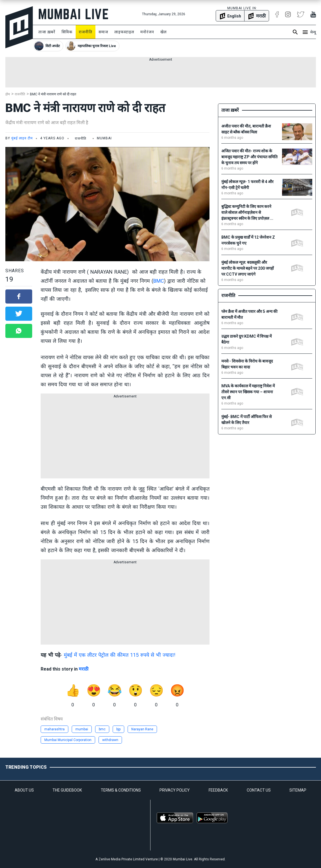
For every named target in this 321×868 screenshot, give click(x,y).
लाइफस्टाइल (124, 32)
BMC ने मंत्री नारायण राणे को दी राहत (53, 94)
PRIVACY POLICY (175, 790)
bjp (118, 729)
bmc (102, 729)
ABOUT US (24, 790)
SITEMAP (298, 790)
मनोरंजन (147, 32)
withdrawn (110, 740)
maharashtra (54, 729)
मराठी (84, 669)
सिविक (67, 32)
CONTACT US (259, 790)
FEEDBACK (218, 790)
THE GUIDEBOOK (67, 790)
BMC (159, 281)
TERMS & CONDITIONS (121, 790)
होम (8, 94)
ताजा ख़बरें (47, 32)
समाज (103, 32)
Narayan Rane (142, 729)
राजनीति (86, 32)
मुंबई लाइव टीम (22, 138)
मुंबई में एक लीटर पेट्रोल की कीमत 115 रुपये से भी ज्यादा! (120, 655)
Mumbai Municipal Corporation (68, 740)
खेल (163, 32)
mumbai (82, 729)
